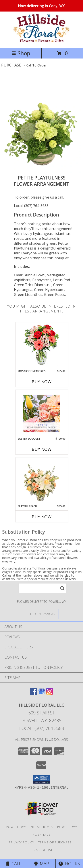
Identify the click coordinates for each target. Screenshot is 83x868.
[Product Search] (42, 588)
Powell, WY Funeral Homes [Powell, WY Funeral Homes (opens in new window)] (30, 827)
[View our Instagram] (50, 693)
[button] (41, 779)
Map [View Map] (42, 864)
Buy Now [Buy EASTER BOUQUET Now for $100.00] (42, 449)
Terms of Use (42, 850)
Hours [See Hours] (69, 864)
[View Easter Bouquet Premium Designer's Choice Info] (41, 413)
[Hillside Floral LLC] (41, 41)
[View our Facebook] (34, 693)
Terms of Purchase (55, 842)
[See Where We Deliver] (42, 614)
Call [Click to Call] (14, 864)
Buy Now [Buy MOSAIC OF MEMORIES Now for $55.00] (42, 382)
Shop (21, 53)
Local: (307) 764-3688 (31, 206)
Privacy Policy (22, 842)
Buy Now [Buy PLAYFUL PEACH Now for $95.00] (42, 517)
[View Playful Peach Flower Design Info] (41, 481)
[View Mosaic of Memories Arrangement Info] (41, 346)
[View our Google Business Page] (42, 693)
